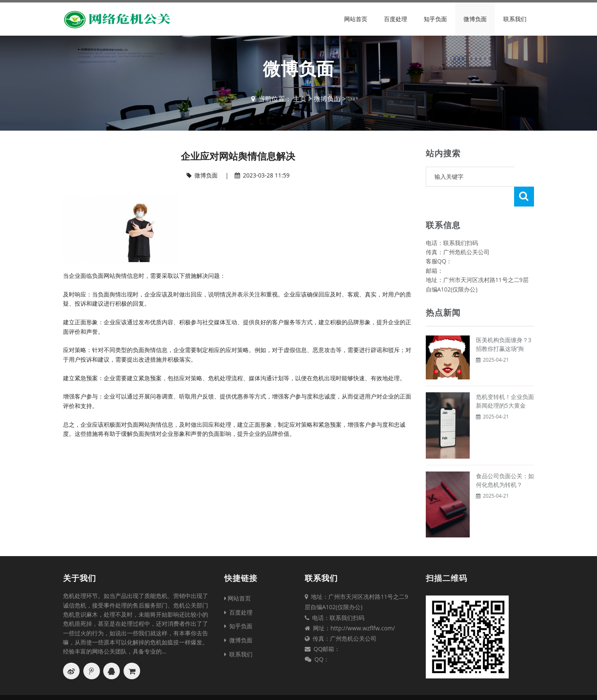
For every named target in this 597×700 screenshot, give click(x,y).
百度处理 (396, 19)
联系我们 (515, 19)
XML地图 (425, 687)
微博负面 (475, 19)
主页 (300, 99)
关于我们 (80, 558)
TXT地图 (397, 687)
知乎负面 (435, 19)
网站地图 (368, 687)
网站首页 (356, 19)
